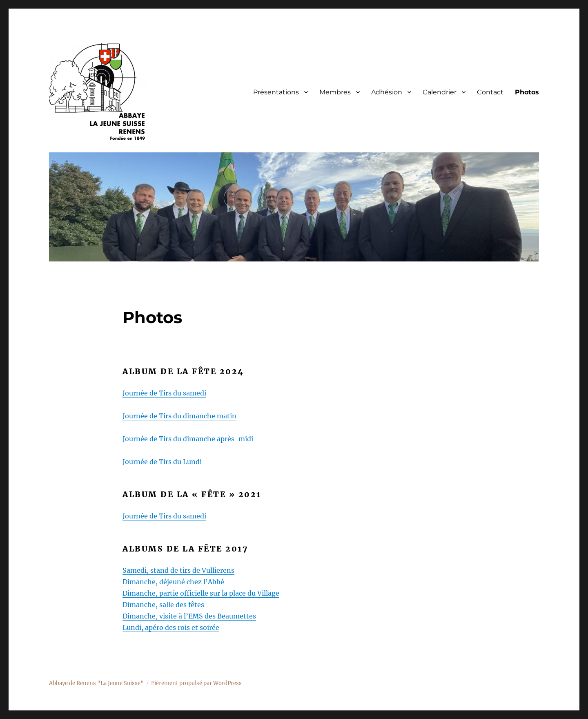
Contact (490, 92)
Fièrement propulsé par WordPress (196, 683)
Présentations (276, 92)
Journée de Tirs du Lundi (162, 462)
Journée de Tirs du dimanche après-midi (188, 439)
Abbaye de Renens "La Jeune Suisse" (96, 683)
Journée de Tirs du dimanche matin (179, 416)
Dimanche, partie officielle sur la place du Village (201, 593)
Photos (527, 92)
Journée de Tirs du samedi (164, 393)
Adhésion (387, 92)
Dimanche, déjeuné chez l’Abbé (173, 582)
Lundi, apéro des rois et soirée (171, 627)
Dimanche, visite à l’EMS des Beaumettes (189, 616)
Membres (335, 92)
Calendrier (440, 92)
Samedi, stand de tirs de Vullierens (178, 570)
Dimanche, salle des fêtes (163, 605)
